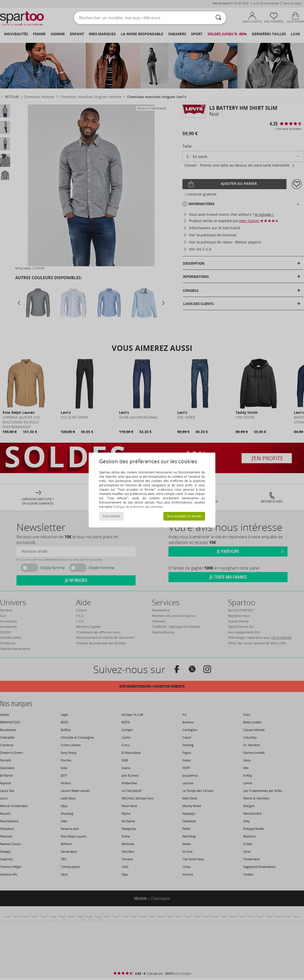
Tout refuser (111, 516)
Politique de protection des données (138, 507)
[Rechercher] (218, 18)
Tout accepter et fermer (184, 516)
